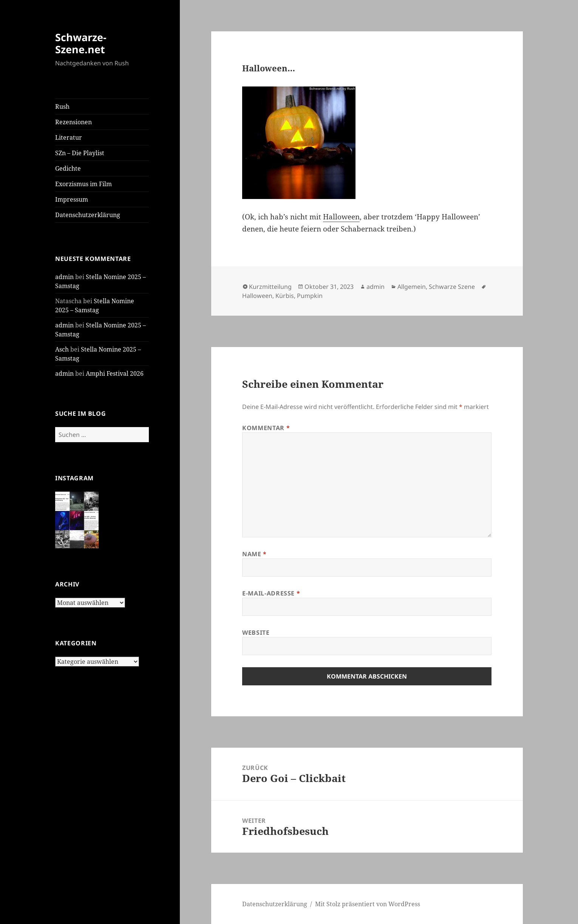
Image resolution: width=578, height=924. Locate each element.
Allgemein (412, 287)
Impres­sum (72, 199)
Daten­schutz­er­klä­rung (88, 215)
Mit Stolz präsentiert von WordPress (368, 904)
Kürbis (285, 296)
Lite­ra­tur (69, 137)
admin (64, 277)
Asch (62, 349)
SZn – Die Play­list (80, 153)
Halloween (257, 296)
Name (254, 554)
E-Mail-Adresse (271, 593)
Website (256, 632)
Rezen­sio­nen (73, 122)
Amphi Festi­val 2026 (115, 373)
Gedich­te (68, 168)
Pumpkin (310, 296)
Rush (62, 106)
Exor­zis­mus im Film (83, 184)
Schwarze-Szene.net (81, 43)
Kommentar (266, 428)
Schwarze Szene (452, 287)
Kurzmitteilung (270, 287)
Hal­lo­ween (341, 217)
